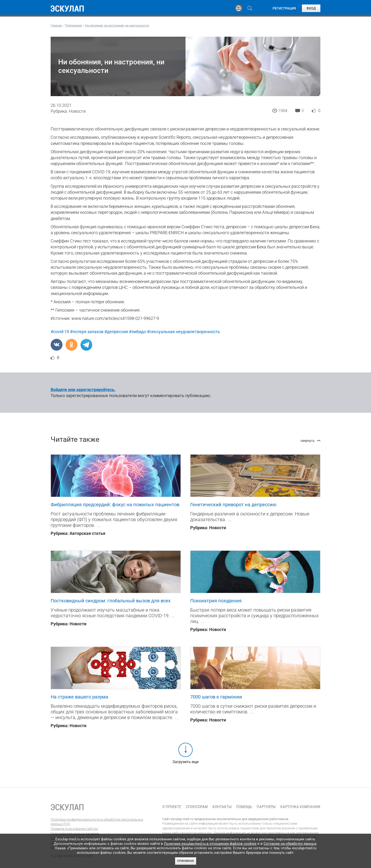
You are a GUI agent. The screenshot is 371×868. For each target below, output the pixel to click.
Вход (311, 8)
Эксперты (154, 8)
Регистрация (284, 8)
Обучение (125, 8)
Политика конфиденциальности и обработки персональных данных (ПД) (97, 822)
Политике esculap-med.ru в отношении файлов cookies (210, 844)
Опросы (217, 8)
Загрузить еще (185, 762)
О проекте (172, 807)
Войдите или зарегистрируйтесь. (83, 390)
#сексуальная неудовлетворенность (183, 332)
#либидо (137, 332)
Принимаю (185, 861)
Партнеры (266, 807)
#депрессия (116, 332)
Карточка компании (300, 807)
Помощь (244, 807)
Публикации (186, 8)
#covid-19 (60, 332)
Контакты (222, 807)
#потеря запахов (87, 332)
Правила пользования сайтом (74, 829)
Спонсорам (197, 807)
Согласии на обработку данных (290, 844)
